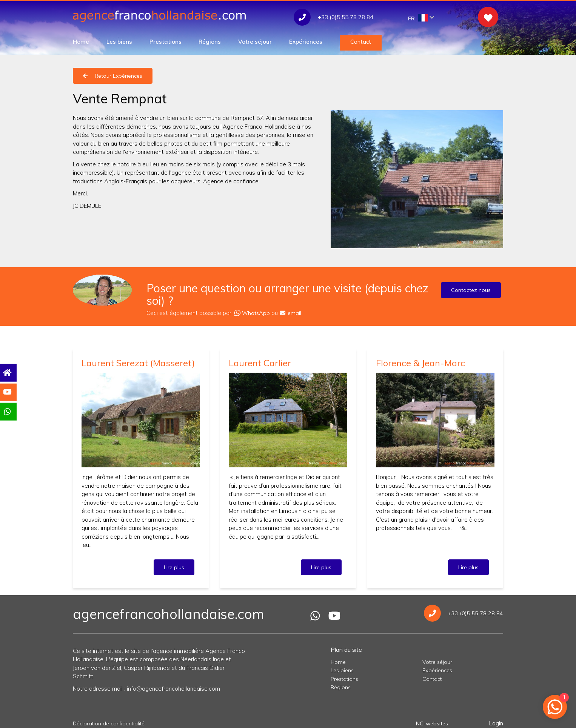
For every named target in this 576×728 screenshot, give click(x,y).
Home (81, 42)
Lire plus (174, 564)
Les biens (119, 42)
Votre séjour (255, 42)
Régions (210, 42)
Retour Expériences (113, 76)
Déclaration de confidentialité (111, 720)
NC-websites (431, 720)
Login (496, 720)
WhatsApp (252, 311)
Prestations (166, 42)
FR (421, 18)
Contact (361, 42)
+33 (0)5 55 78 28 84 (463, 610)
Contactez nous (471, 290)
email (292, 311)
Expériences (306, 42)
